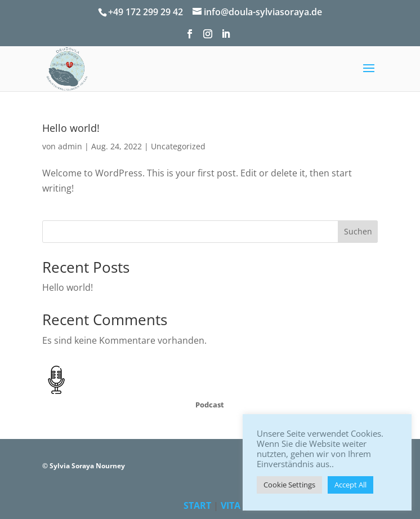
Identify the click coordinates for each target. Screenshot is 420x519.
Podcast (210, 405)
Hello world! (71, 128)
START (197, 505)
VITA (231, 505)
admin (70, 146)
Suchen (358, 231)
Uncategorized (178, 146)
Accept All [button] (350, 485)
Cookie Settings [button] (289, 485)
